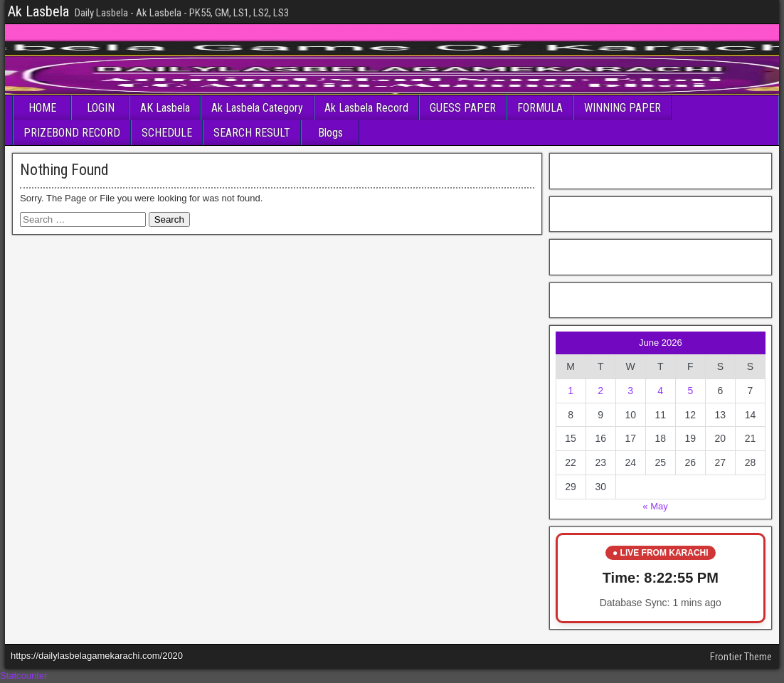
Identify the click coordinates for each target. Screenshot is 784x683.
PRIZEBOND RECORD (72, 133)
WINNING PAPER (623, 108)
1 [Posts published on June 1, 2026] (571, 391)
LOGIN (101, 108)
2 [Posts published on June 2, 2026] (600, 391)
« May (655, 506)
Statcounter (24, 676)
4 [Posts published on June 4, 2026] (660, 391)
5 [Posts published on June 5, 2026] (690, 391)
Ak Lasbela (38, 11)
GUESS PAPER (463, 108)
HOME (42, 108)
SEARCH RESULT (252, 133)
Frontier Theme (741, 657)
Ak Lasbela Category (257, 108)
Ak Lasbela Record (366, 108)
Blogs (330, 133)
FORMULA (540, 108)
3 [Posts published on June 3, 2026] (630, 391)
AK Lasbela (165, 108)
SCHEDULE (167, 133)
